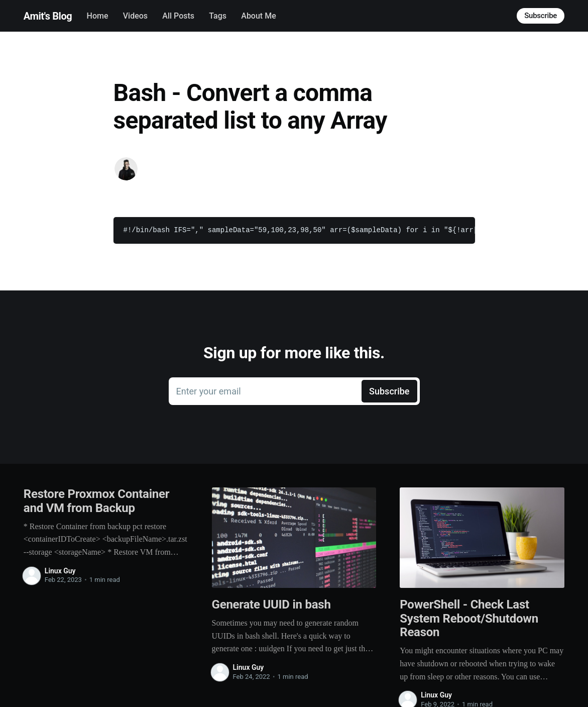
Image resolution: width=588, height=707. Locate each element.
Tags (218, 16)
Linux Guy (60, 571)
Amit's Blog (48, 16)
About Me (258, 16)
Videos (135, 16)
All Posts (178, 16)
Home (98, 16)
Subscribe (541, 16)
